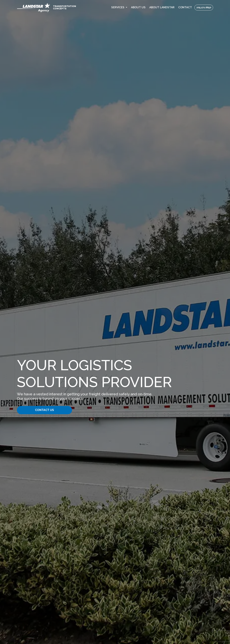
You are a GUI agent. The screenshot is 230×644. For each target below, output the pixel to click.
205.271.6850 (204, 7)
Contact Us (44, 410)
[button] (119, 7)
